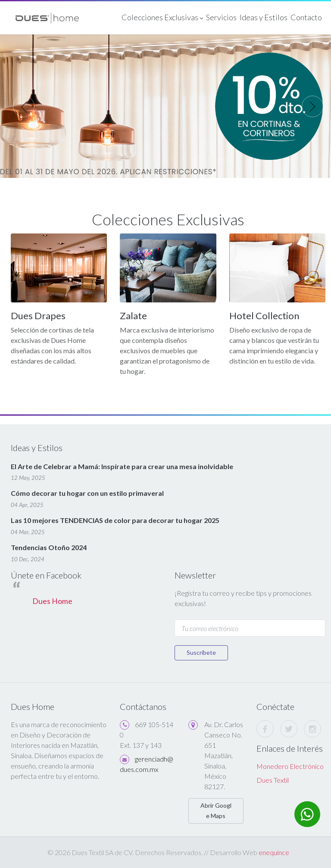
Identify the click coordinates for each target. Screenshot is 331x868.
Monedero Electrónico (290, 766)
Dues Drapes (38, 316)
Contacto (306, 17)
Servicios (221, 17)
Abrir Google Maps (216, 810)
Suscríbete (201, 652)
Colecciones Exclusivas (162, 18)
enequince (274, 852)
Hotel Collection (264, 316)
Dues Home (52, 601)
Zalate (133, 316)
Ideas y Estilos (264, 17)
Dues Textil (273, 780)
